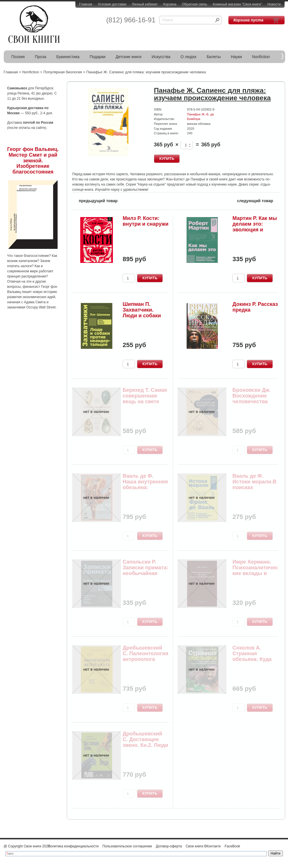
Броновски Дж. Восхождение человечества (251, 396)
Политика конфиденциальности (73, 846)
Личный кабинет (145, 4)
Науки (237, 57)
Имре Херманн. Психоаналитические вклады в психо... (255, 570)
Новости (274, 4)
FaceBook (232, 846)
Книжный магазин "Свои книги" (237, 4)
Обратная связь (195, 4)
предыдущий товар (95, 200)
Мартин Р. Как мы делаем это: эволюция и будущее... (255, 227)
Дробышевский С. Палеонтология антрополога (145, 654)
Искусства (161, 57)
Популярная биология (62, 72)
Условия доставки (112, 4)
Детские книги (128, 57)
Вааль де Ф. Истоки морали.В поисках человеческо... (254, 484)
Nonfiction (261, 57)
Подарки (98, 57)
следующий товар (258, 200)
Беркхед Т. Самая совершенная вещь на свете (145, 396)
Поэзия (18, 57)
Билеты (214, 57)
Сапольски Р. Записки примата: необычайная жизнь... (145, 570)
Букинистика (68, 57)
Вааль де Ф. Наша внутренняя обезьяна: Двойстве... (145, 484)
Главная (86, 4)
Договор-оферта (169, 846)
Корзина (170, 4)
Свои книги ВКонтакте (203, 846)
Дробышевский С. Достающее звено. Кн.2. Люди (145, 739)
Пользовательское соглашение (127, 846)
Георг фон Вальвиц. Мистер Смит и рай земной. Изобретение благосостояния (33, 161)
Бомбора (194, 119)
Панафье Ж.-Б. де (201, 114)
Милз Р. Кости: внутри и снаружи (146, 221)
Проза (41, 57)
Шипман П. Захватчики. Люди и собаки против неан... (142, 313)
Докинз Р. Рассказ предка (255, 307)
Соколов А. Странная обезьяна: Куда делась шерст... (252, 656)
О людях (189, 57)
